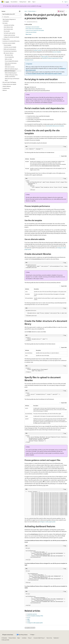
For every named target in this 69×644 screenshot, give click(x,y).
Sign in (66, 2)
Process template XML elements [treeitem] (11, 61)
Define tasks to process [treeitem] (10, 67)
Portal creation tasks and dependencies (34, 29)
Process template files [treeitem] (9, 57)
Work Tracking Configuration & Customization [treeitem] (9, 20)
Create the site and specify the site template (35, 30)
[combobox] (11, 14)
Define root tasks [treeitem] (8, 59)
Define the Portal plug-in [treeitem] (10, 71)
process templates (57, 52)
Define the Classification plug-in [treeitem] (11, 69)
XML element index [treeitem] (9, 55)
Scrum (29, 617)
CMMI (29, 621)
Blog (18, 638)
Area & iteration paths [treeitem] (8, 29)
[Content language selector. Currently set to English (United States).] (8, 635)
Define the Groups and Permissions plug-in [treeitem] (12, 79)
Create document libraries (31, 32)
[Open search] (63, 2)
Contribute (24, 638)
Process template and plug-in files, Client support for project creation (45, 73)
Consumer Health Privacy (39, 638)
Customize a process (32, 614)
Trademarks (56, 638)
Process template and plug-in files (35, 616)
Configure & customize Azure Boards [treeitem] (11, 37)
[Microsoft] (2, 2)
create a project (44, 56)
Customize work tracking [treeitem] (9, 25)
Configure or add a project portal (48, 522)
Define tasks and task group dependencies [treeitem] (11, 64)
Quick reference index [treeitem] (8, 27)
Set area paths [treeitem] (7, 31)
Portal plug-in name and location (32, 27)
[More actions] (66, 11)
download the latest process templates (55, 126)
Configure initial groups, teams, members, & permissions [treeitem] (11, 76)
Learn (26, 11)
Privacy (29, 638)
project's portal (38, 50)
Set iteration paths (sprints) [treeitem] (9, 33)
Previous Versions (32, 11)
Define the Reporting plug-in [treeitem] (11, 73)
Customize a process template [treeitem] (10, 47)
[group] (46, 185)
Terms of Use (49, 638)
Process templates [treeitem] (8, 45)
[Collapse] (20, 11)
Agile (28, 619)
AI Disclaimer (4, 638)
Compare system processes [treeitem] (9, 35)
